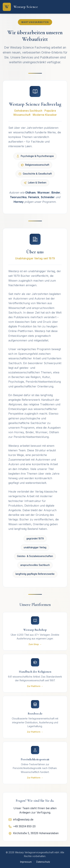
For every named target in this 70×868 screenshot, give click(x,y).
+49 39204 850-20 (22, 826)
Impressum (26, 862)
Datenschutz (43, 862)
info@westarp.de (21, 820)
